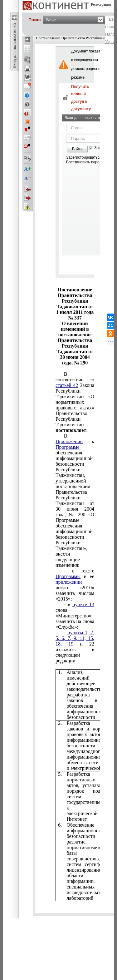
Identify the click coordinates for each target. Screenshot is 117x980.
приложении (69, 582)
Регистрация (101, 4)
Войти (77, 149)
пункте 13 (83, 604)
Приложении (69, 441)
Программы (68, 576)
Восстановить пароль (85, 162)
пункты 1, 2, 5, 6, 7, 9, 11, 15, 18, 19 (75, 638)
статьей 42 (67, 385)
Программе (68, 447)
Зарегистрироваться (84, 157)
